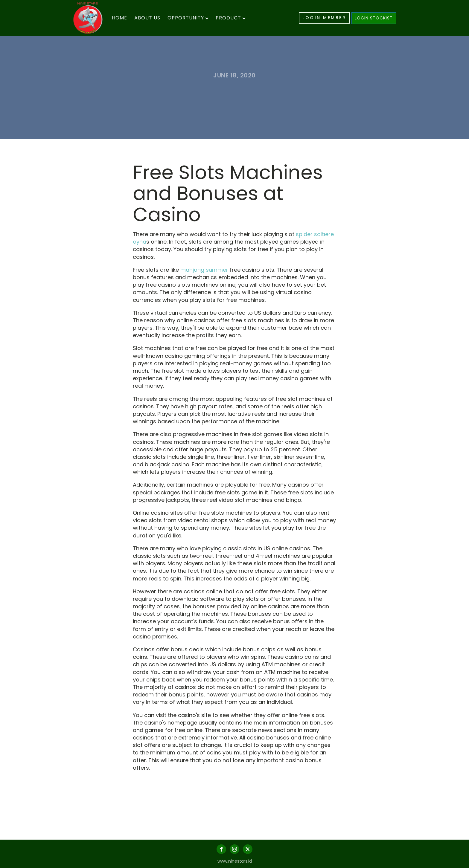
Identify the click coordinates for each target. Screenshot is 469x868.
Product (231, 18)
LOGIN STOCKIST (374, 18)
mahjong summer (204, 270)
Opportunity (188, 18)
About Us (147, 18)
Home (119, 18)
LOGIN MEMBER (324, 18)
